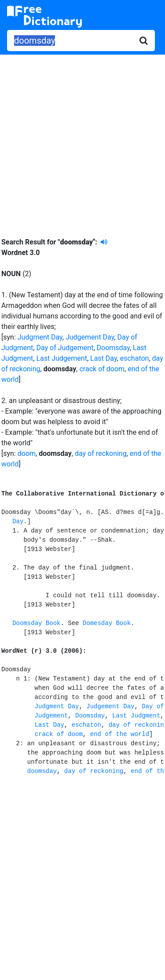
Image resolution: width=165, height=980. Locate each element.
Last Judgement (62, 358)
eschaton (135, 358)
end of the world (120, 734)
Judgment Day (40, 337)
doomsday (42, 771)
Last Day (104, 358)
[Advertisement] (82, 139)
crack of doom (102, 369)
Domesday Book (107, 623)
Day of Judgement (65, 348)
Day (18, 521)
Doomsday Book (36, 623)
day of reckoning (101, 453)
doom (27, 453)
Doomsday (113, 348)
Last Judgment (136, 716)
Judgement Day (90, 337)
